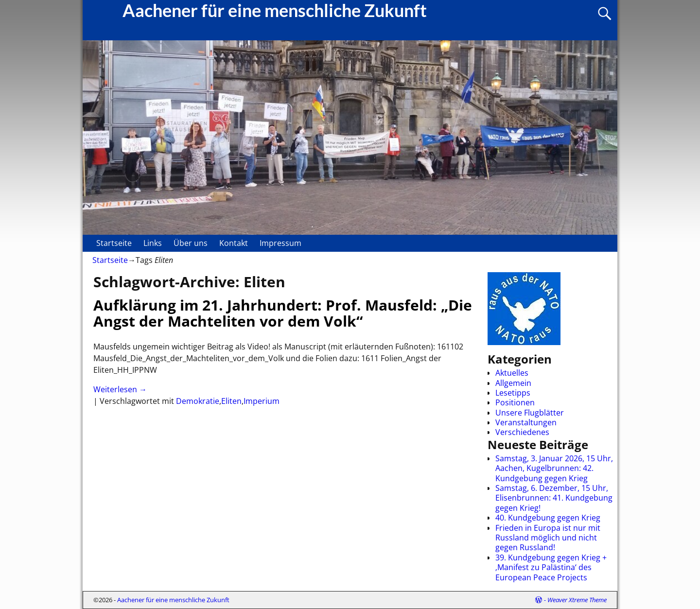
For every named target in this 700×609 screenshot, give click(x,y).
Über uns (191, 243)
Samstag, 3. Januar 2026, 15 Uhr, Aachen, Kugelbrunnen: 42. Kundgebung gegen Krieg (554, 468)
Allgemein (513, 383)
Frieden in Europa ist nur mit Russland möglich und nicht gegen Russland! (548, 538)
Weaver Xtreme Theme (577, 600)
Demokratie (198, 401)
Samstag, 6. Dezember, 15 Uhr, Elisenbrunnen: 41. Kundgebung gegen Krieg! (554, 498)
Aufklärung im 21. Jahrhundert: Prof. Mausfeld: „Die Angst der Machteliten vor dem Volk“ (283, 313)
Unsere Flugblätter (530, 413)
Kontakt (234, 243)
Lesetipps (513, 393)
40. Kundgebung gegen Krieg (548, 518)
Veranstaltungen (526, 422)
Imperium (262, 401)
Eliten (231, 401)
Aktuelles (512, 373)
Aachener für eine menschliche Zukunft (173, 600)
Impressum (280, 243)
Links (153, 243)
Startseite (114, 243)
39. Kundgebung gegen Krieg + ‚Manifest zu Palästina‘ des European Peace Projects (551, 567)
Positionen (515, 402)
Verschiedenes (522, 432)
